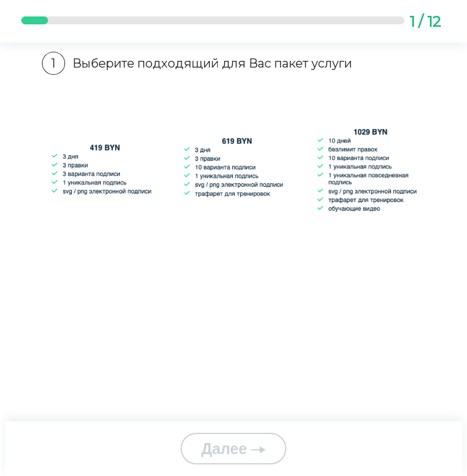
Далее (233, 449)
